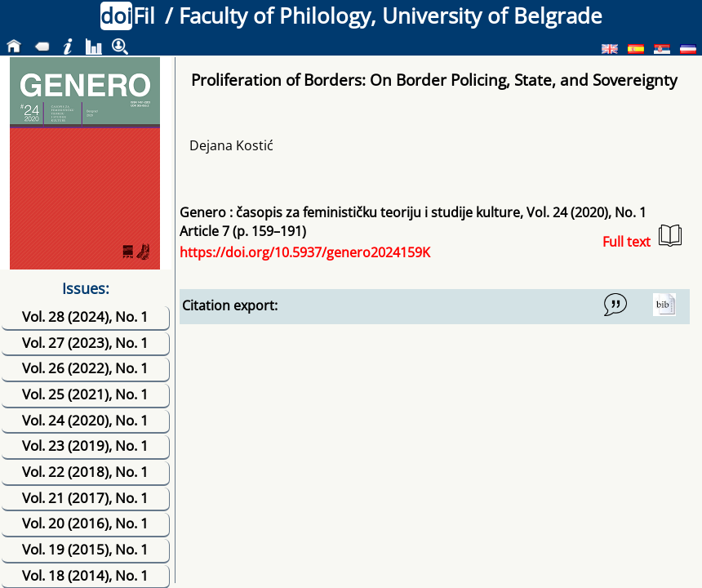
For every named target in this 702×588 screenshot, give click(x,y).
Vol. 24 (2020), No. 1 (85, 420)
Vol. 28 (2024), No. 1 (85, 316)
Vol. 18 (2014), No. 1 (85, 575)
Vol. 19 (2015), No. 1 (85, 549)
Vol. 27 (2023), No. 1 (85, 343)
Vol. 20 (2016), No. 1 (85, 523)
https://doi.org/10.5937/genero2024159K (305, 252)
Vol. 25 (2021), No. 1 (85, 394)
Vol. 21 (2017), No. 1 (85, 498)
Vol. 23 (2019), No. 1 (85, 445)
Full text (642, 237)
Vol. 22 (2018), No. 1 (85, 472)
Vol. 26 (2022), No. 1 (85, 368)
